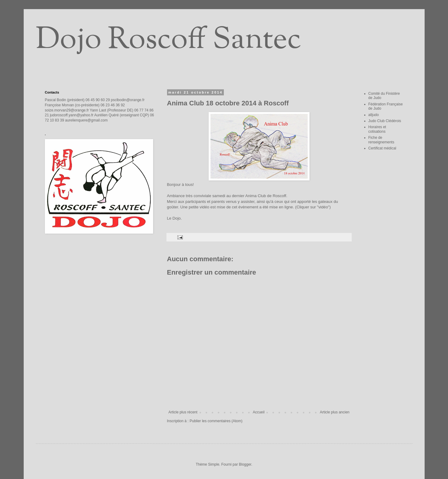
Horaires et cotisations (377, 129)
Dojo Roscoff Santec (168, 41)
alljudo (374, 115)
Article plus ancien (335, 412)
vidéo (204, 207)
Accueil (259, 412)
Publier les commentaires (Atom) (216, 421)
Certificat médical (382, 148)
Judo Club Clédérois (385, 121)
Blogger (245, 464)
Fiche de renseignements (381, 140)
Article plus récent (183, 412)
